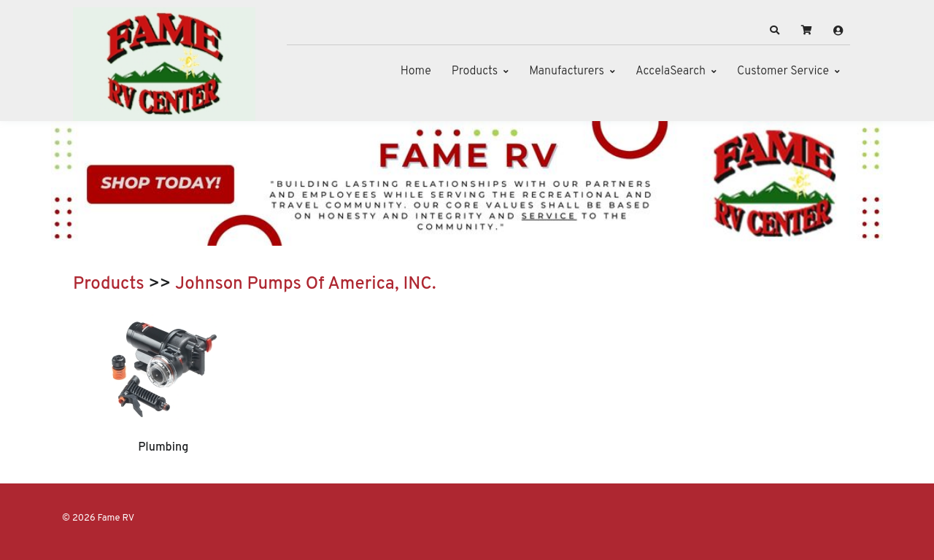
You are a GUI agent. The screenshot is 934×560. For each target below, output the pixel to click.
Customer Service (783, 71)
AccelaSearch (671, 71)
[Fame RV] (164, 64)
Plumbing (163, 448)
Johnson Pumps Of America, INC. (306, 284)
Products (475, 71)
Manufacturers (567, 71)
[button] (775, 31)
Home (416, 71)
